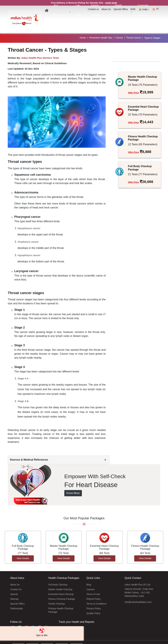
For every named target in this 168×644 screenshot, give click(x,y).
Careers (91, 581)
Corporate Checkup (149, 16)
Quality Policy (93, 605)
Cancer (119, 30)
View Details (23, 550)
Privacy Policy (94, 600)
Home (83, 30)
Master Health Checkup (60, 581)
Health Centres (129, 16)
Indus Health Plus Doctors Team (40, 50)
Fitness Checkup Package (62, 591)
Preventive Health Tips (101, 30)
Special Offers (121, 9)
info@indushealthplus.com (138, 594)
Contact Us (16, 581)
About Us (106, 9)
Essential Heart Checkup (61, 586)
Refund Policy (94, 591)
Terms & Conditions (96, 595)
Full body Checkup (58, 576)
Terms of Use (93, 586)
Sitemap (14, 591)
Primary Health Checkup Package (61, 602)
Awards (14, 586)
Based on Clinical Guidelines (50, 55)
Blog (89, 576)
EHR (133, 9)
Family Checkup (57, 595)
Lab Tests (93, 16)
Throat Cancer (134, 30)
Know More (73, 485)
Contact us (93, 9)
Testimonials (16, 600)
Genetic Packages (109, 16)
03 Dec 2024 (32, 60)
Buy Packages (78, 16)
